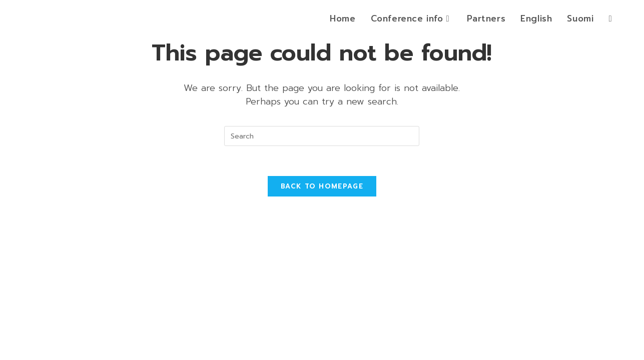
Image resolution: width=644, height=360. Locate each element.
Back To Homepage (322, 186)
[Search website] (610, 18)
